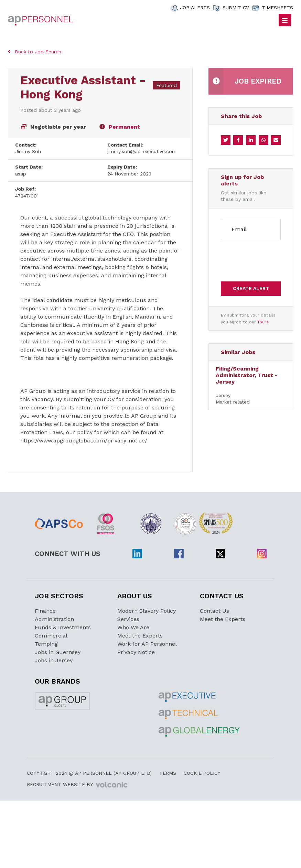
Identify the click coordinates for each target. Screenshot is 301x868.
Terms (168, 773)
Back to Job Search (35, 52)
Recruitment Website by (77, 785)
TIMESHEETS (277, 8)
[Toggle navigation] (285, 20)
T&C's (263, 322)
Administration (54, 619)
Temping (46, 644)
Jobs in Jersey (54, 660)
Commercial (51, 636)
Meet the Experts (140, 636)
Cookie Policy (202, 773)
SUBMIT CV (236, 8)
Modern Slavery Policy (147, 611)
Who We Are (133, 627)
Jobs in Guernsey (58, 652)
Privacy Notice (136, 652)
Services (128, 619)
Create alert (251, 288)
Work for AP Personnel (147, 644)
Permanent (124, 127)
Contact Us (214, 611)
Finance (45, 611)
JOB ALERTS (195, 8)
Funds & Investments (63, 627)
